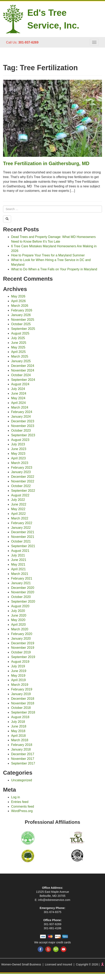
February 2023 (22, 468)
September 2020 (23, 601)
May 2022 (18, 509)
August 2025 (20, 333)
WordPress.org (22, 811)
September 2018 (23, 712)
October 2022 (21, 486)
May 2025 (18, 347)
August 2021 (20, 551)
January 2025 (21, 361)
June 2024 (19, 393)
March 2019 (20, 685)
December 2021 (23, 532)
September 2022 (23, 491)
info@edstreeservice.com (54, 900)
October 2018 (21, 708)
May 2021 (18, 564)
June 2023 (19, 449)
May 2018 (18, 731)
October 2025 (21, 324)
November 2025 (23, 320)
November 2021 (23, 537)
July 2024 (18, 389)
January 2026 (21, 315)
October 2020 (21, 597)
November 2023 (23, 426)
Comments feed (23, 806)
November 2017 (23, 759)
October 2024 (21, 375)
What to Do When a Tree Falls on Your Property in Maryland (54, 269)
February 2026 (22, 310)
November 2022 (23, 481)
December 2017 (23, 754)
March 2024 (20, 407)
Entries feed (20, 802)
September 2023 (23, 435)
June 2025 (19, 343)
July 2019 (18, 666)
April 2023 (18, 458)
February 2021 (22, 578)
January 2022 (21, 528)
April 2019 (18, 680)
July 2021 (18, 555)
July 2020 (18, 611)
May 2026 (18, 296)
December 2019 (23, 643)
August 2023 (20, 440)
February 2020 (22, 634)
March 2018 (20, 740)
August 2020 (20, 606)
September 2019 (23, 657)
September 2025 (23, 329)
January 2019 (21, 694)
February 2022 (22, 523)
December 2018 (23, 699)
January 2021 (21, 583)
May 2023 (18, 454)
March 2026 (20, 306)
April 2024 (18, 403)
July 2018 (18, 722)
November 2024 (23, 370)
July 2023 (18, 444)
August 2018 (20, 717)
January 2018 (21, 749)
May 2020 (18, 620)
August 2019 (20, 662)
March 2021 (20, 574)
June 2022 (19, 504)
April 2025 (18, 352)
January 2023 (21, 472)
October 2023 (21, 431)
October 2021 (21, 541)
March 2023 (20, 463)
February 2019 (22, 689)
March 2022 (20, 518)
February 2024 (22, 412)
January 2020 (21, 639)
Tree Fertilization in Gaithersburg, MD (46, 163)
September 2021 (23, 546)
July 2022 (18, 500)
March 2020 (20, 629)
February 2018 (22, 745)
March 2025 (20, 356)
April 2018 (18, 736)
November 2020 (23, 592)
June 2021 (19, 560)
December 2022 (23, 477)
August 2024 (20, 384)
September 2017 (23, 763)
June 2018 (19, 726)
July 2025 (18, 338)
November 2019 (23, 648)
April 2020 (18, 625)
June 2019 (19, 671)
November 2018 (23, 703)
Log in (16, 797)
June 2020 (19, 615)
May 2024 (18, 398)
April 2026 (18, 301)
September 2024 (23, 380)
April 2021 (18, 569)
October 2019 (21, 652)
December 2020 (23, 588)
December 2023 (23, 421)
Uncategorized (22, 780)
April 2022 (18, 514)
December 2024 (23, 366)
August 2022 (20, 495)
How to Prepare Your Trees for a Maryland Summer (48, 255)
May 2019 (18, 676)
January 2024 (21, 417)
